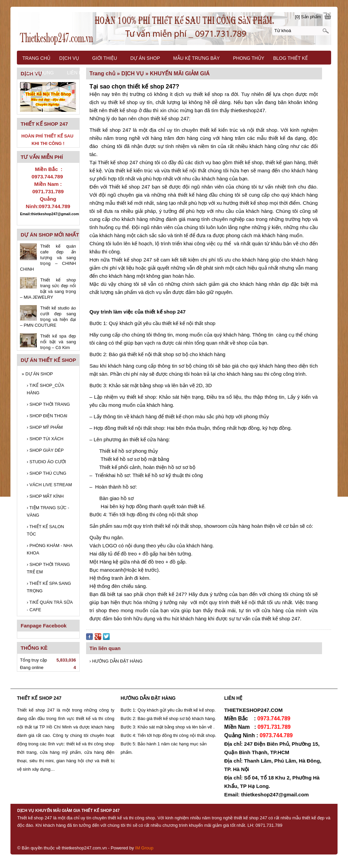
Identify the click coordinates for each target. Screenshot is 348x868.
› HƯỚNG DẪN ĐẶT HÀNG (116, 661)
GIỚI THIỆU (105, 58)
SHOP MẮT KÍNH (45, 496)
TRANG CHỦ (36, 58)
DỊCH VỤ (69, 58)
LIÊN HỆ (76, 73)
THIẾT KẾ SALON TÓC (45, 530)
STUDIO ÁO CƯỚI (46, 462)
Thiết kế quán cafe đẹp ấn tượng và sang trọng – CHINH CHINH (48, 258)
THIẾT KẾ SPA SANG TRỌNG (49, 587)
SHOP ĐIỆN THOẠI (47, 416)
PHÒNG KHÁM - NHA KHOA (49, 549)
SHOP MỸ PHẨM (45, 427)
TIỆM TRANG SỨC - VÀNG (48, 511)
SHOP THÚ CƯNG (46, 473)
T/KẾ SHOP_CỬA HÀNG (45, 389)
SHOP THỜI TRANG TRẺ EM (48, 568)
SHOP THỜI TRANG (48, 404)
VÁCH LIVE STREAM (49, 485)
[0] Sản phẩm (308, 17)
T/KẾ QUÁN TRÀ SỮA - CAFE (50, 606)
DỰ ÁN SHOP (37, 374)
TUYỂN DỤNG (38, 73)
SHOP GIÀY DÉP (45, 450)
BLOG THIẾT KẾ (290, 58)
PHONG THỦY (249, 58)
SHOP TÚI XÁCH (45, 439)
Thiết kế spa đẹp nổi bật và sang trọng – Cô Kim (58, 342)
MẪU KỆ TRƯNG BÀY (196, 58)
